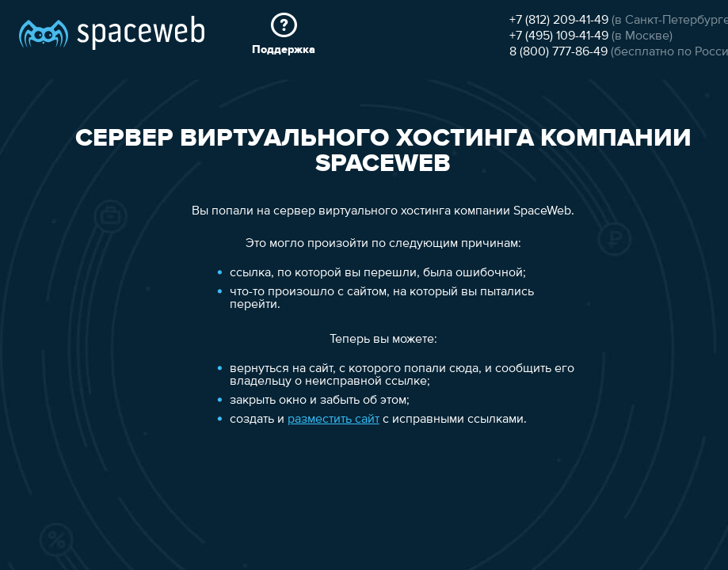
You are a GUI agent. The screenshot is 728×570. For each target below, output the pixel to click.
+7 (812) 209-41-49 (559, 21)
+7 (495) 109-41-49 (559, 36)
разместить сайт (334, 420)
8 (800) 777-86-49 (558, 52)
